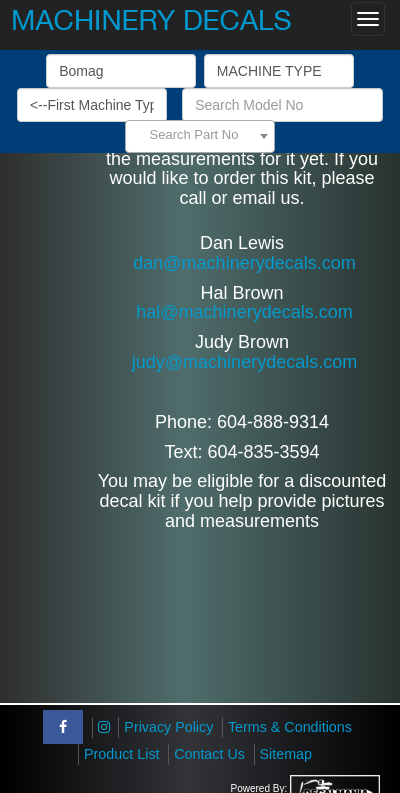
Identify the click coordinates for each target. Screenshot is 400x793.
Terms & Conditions (290, 727)
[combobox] (200, 136)
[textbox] (200, 135)
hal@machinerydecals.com (244, 312)
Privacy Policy (168, 727)
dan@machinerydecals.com (244, 263)
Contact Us (209, 754)
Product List (122, 754)
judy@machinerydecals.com (244, 362)
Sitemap (286, 754)
